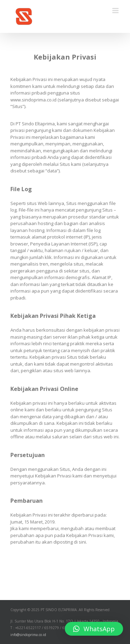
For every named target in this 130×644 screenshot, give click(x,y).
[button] (94, 629)
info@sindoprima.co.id (28, 635)
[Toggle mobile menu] (116, 11)
